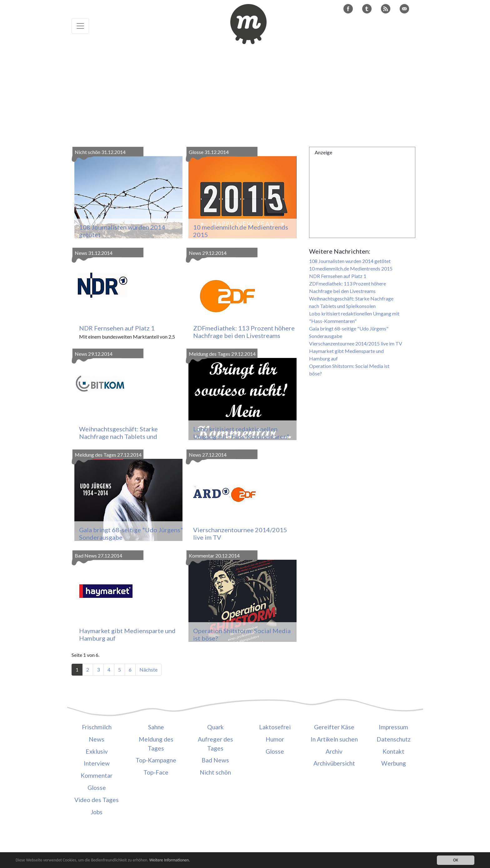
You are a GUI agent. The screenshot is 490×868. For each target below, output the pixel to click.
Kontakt (393, 751)
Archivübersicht (334, 763)
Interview (97, 763)
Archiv (334, 751)
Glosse (97, 788)
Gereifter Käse (334, 727)
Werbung (394, 763)
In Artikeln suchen (334, 739)
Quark (215, 727)
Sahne (156, 727)
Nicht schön (215, 772)
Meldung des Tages (156, 744)
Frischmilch (97, 727)
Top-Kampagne (156, 760)
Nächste (148, 670)
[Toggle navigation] (80, 26)
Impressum (393, 727)
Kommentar (97, 775)
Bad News (215, 760)
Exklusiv (97, 751)
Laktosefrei (275, 727)
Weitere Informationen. (170, 861)
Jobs (97, 812)
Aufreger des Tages (215, 744)
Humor (275, 739)
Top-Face (156, 772)
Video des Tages (97, 800)
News (97, 739)
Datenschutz (394, 739)
